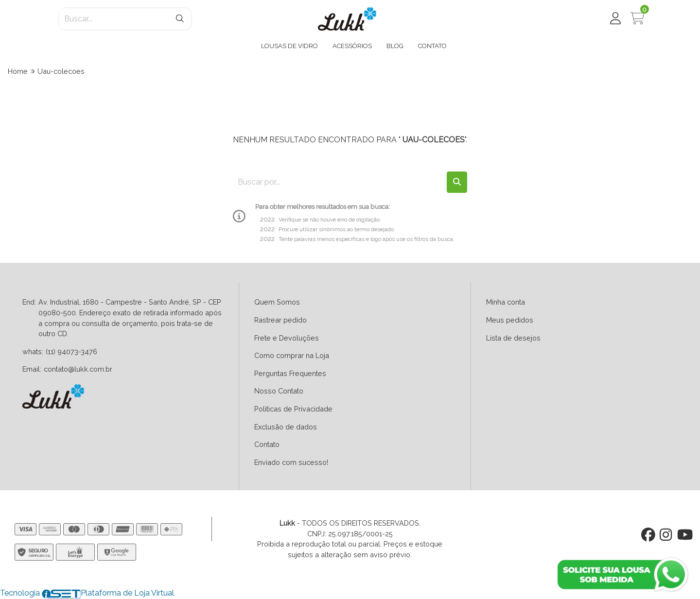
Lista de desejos (513, 338)
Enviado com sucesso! (291, 462)
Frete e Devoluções (287, 338)
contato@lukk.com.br (78, 369)
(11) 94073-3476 (71, 351)
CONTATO (432, 46)
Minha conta (506, 302)
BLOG (395, 46)
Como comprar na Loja (292, 355)
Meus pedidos (510, 320)
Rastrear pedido (280, 320)
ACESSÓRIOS (352, 46)
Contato (267, 444)
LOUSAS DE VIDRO (289, 46)
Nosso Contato (279, 391)
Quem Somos (277, 302)
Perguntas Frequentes (290, 373)
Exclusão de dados (286, 427)
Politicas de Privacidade (293, 409)
